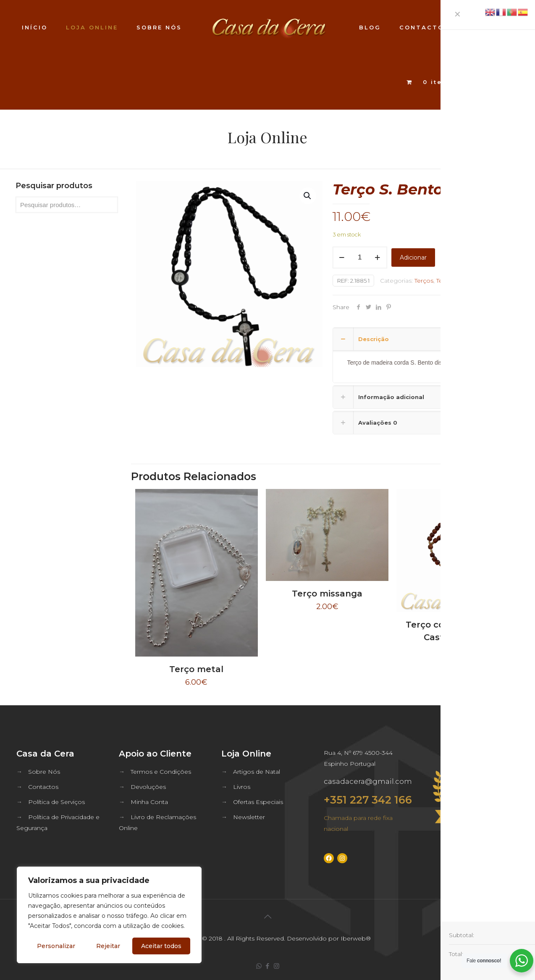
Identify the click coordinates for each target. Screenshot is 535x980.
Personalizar (56, 946)
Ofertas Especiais (258, 802)
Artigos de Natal (257, 772)
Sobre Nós (44, 772)
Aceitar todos (161, 946)
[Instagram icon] (277, 966)
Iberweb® (356, 938)
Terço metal (196, 669)
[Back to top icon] (267, 917)
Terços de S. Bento (464, 281)
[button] (308, 196)
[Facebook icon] (268, 966)
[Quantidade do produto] (360, 257)
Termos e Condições (161, 772)
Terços (424, 281)
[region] (109, 915)
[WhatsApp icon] (259, 966)
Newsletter (249, 817)
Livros (242, 787)
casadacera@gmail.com (368, 781)
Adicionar (413, 257)
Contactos (43, 787)
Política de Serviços (56, 802)
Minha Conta (149, 802)
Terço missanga (327, 594)
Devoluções (148, 787)
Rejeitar (108, 946)
